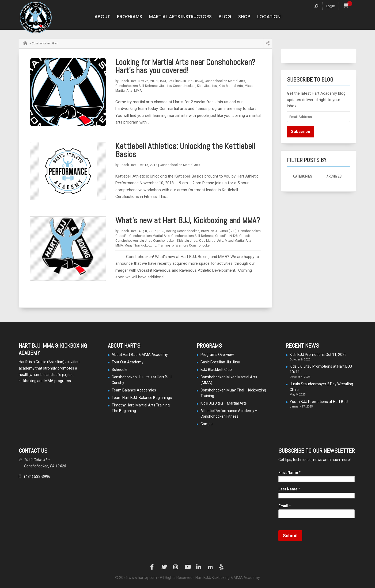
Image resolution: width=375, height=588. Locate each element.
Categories (303, 176)
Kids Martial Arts (231, 86)
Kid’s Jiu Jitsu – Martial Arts (224, 403)
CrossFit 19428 (226, 236)
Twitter (164, 567)
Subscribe (301, 132)
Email (285, 506)
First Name (289, 472)
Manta (210, 567)
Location (269, 17)
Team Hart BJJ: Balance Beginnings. (142, 398)
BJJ (163, 81)
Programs (130, 17)
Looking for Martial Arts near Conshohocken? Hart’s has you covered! (185, 66)
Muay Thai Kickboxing (140, 245)
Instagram (176, 567)
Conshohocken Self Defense (137, 86)
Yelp (222, 567)
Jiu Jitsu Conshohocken (177, 86)
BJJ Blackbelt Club (216, 370)
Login (331, 6)
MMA (138, 91)
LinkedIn (199, 567)
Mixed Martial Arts (238, 241)
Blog (225, 17)
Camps (207, 424)
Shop (244, 17)
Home (26, 43)
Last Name (289, 489)
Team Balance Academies (134, 390)
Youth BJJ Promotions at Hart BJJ (319, 402)
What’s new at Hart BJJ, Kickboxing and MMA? (188, 220)
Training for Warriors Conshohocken (185, 245)
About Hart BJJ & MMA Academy (140, 355)
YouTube (187, 567)
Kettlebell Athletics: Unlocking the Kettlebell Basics (185, 150)
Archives (334, 176)
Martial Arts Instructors (180, 17)
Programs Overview (217, 355)
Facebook (153, 567)
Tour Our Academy (128, 362)
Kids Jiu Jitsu (207, 86)
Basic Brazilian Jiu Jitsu (220, 362)
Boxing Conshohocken (183, 231)
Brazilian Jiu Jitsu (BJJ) (185, 81)
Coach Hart (128, 81)
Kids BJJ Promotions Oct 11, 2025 (318, 355)
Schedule (120, 370)
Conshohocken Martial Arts (225, 81)
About (102, 17)
